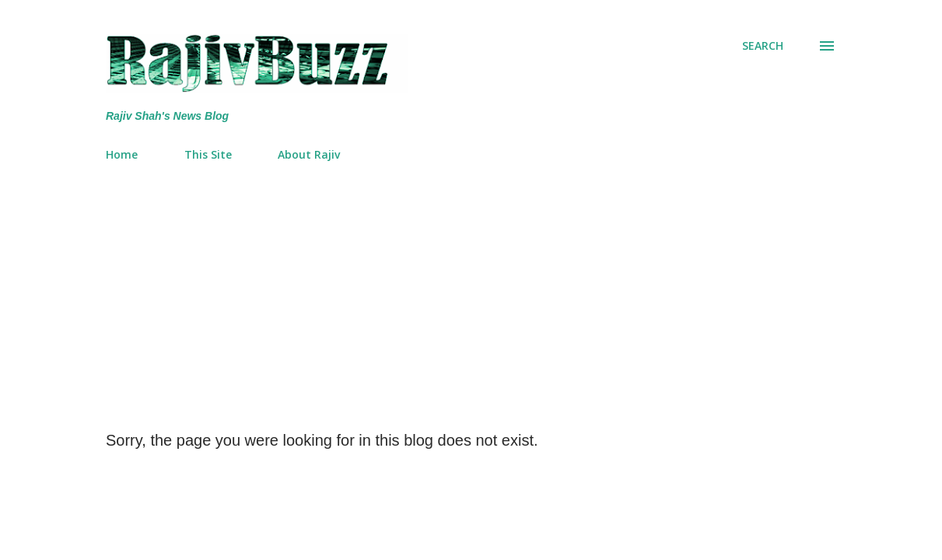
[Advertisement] (471, 290)
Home (122, 154)
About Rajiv (309, 154)
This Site (208, 154)
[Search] (763, 46)
